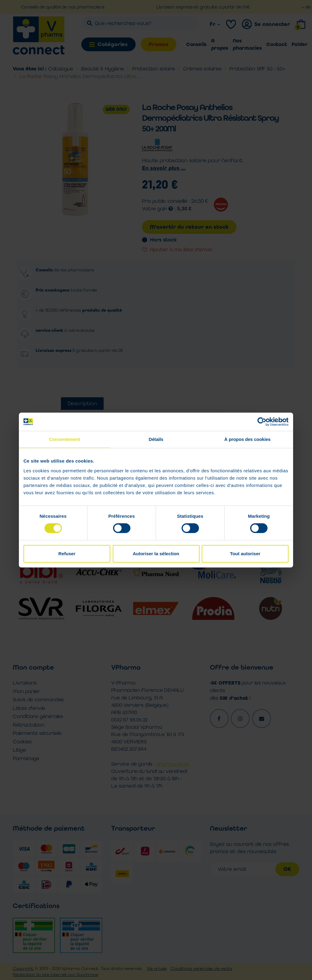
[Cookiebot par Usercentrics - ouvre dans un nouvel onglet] (262, 422)
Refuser (67, 554)
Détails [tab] (156, 439)
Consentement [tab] (65, 439)
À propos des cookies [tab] (247, 439)
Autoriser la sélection (156, 554)
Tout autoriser (245, 554)
